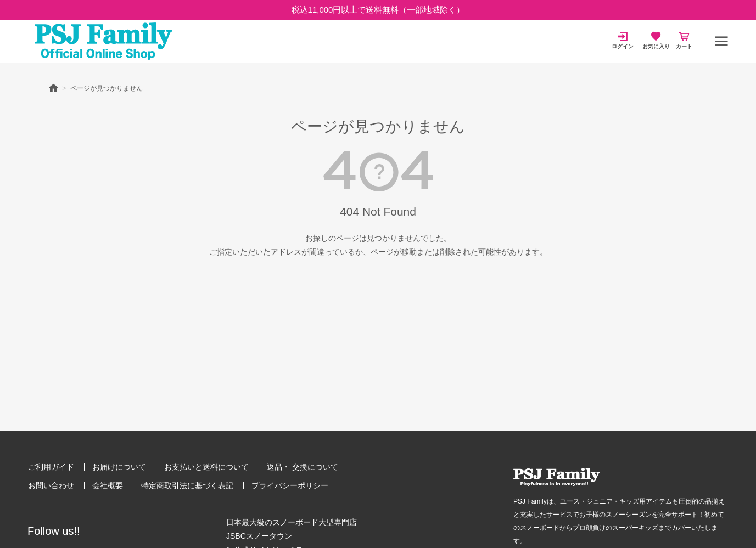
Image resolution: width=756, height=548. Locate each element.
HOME (53, 87)
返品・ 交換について (303, 467)
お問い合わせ (51, 485)
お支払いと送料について (206, 467)
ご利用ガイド (51, 467)
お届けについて (119, 467)
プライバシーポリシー (290, 485)
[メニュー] (721, 41)
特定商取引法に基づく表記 (187, 485)
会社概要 (108, 485)
